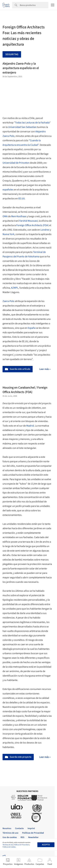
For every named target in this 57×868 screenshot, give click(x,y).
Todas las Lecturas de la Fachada (32, 123)
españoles (8, 190)
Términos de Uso (8, 845)
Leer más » (45, 369)
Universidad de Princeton (16, 163)
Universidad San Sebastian (22, 127)
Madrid (30, 426)
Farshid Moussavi (28, 221)
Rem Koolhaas (19, 216)
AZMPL (15, 288)
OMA (5, 216)
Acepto (46, 845)
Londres (45, 230)
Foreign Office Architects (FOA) (33, 225)
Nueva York (8, 234)
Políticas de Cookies (9, 847)
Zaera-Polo (8, 301)
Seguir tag (12, 54)
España (32, 328)
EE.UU (22, 199)
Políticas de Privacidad (21, 845)
